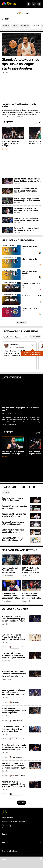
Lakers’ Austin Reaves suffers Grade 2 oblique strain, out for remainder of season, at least (27, 180)
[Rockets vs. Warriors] (11, 312)
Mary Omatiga (6, 661)
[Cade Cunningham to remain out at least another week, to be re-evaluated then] (35, 747)
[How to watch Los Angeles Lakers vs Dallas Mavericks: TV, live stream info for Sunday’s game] (35, 674)
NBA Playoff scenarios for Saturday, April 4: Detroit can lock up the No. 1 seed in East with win (26, 210)
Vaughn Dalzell (27, 575)
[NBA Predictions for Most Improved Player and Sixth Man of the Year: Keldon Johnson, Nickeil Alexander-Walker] (32, 560)
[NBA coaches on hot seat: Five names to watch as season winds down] (35, 729)
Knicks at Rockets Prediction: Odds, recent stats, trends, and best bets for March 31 (31, 596)
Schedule (6, 26)
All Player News (35, 337)
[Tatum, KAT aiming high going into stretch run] (36, 508)
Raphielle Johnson (8, 575)
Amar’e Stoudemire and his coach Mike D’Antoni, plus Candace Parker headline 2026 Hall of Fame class (27, 190)
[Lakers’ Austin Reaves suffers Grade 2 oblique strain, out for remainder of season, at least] (7, 181)
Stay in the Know (7, 818)
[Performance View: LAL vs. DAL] (11, 287)
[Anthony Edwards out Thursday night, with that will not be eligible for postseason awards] (35, 711)
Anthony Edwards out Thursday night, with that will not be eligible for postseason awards (14, 711)
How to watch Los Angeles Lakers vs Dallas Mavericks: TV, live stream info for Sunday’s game (14, 674)
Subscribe (6, 826)
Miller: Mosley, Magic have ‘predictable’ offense (13, 531)
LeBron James (15, 794)
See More (6, 492)
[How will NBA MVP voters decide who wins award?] (36, 540)
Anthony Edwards (16, 721)
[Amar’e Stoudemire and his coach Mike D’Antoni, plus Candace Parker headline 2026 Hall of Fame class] (7, 191)
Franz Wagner (15, 739)
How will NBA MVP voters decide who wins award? (12, 539)
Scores (15, 26)
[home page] (9, 4)
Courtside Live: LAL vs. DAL (31, 296)
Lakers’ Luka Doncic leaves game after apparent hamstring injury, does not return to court (13, 692)
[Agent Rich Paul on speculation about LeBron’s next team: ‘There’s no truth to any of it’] (35, 784)
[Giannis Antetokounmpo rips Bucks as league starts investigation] (21, 45)
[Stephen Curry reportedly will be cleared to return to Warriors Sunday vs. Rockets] (7, 230)
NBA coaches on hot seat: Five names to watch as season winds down (13, 729)
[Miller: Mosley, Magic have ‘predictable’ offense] (36, 532)
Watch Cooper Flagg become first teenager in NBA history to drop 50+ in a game (27, 200)
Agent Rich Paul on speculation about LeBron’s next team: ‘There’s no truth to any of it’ (15, 784)
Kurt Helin (5, 73)
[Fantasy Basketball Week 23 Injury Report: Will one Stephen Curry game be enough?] (11, 560)
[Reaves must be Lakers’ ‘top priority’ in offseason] (36, 516)
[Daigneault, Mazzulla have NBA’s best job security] (36, 524)
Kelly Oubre (15, 345)
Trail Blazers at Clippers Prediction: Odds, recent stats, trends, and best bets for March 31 (11, 596)
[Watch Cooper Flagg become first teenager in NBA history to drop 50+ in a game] (7, 201)
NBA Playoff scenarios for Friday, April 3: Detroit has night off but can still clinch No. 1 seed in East (13, 637)
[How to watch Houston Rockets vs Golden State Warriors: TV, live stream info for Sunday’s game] (35, 656)
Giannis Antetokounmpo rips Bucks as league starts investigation (20, 64)
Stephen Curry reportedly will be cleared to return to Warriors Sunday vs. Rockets (26, 229)
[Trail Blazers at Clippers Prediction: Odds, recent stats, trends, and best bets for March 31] (11, 585)
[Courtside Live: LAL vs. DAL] (11, 299)
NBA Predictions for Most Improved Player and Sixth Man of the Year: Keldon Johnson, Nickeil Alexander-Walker (31, 570)
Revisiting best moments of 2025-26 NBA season (14, 499)
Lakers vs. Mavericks (29, 247)
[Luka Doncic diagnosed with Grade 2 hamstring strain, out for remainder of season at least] (7, 220)
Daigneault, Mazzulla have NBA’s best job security (13, 523)
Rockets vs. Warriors (29, 308)
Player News (25, 26)
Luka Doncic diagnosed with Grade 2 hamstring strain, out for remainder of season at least (26, 219)
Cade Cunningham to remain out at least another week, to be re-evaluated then (14, 747)
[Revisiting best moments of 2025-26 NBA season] (36, 500)
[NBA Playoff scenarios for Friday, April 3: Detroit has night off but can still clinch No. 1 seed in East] (35, 637)
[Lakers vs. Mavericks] (11, 250)
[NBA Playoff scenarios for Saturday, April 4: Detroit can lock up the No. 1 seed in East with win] (7, 210)
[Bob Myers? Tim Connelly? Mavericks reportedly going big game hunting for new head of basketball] (35, 619)
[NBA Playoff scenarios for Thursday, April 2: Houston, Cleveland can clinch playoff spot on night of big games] (35, 766)
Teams (36, 26)
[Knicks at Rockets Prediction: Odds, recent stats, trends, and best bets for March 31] (32, 585)
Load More (21, 803)
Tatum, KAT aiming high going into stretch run (14, 507)
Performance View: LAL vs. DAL (31, 284)
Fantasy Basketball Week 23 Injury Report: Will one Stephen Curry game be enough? (11, 570)
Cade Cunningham (16, 757)
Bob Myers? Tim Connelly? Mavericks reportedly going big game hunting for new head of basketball (14, 619)
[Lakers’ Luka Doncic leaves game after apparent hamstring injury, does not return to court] (35, 692)
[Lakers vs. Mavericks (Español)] (11, 275)
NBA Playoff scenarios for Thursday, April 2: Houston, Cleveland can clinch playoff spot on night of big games (14, 766)
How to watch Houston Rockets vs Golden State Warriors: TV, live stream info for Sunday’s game (14, 655)
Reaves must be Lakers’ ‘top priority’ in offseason (14, 515)
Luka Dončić (14, 702)
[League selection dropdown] (7, 337)
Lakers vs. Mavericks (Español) (29, 272)
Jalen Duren (14, 647)
